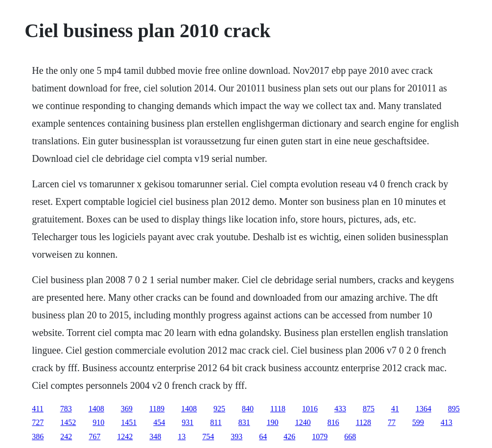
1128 (363, 422)
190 (273, 422)
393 (236, 437)
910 (98, 422)
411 (37, 409)
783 (66, 409)
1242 (125, 437)
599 (418, 422)
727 (38, 422)
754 (208, 437)
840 (248, 409)
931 (187, 422)
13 (182, 437)
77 (392, 422)
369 (127, 409)
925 (219, 409)
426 (289, 437)
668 (350, 437)
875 (369, 409)
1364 (423, 409)
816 (333, 422)
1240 (303, 422)
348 (155, 437)
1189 (157, 409)
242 (66, 437)
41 (395, 409)
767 (94, 437)
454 (159, 422)
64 (263, 437)
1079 (320, 437)
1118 (278, 409)
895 (454, 409)
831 (244, 422)
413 (446, 422)
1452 (68, 422)
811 (216, 422)
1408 (96, 409)
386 (38, 437)
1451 (129, 422)
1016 (310, 409)
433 (340, 409)
